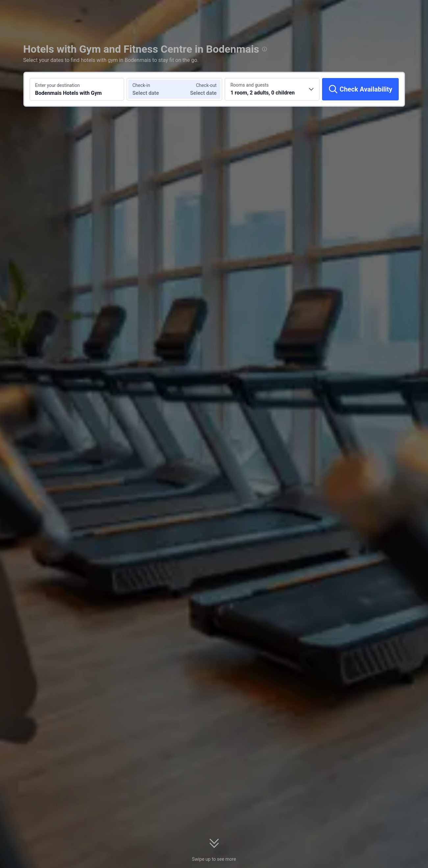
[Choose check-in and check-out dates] (151, 89)
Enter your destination (58, 85)
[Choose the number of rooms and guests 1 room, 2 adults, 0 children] (272, 89)
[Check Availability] (360, 89)
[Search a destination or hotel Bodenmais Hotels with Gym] (77, 89)
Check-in (141, 85)
